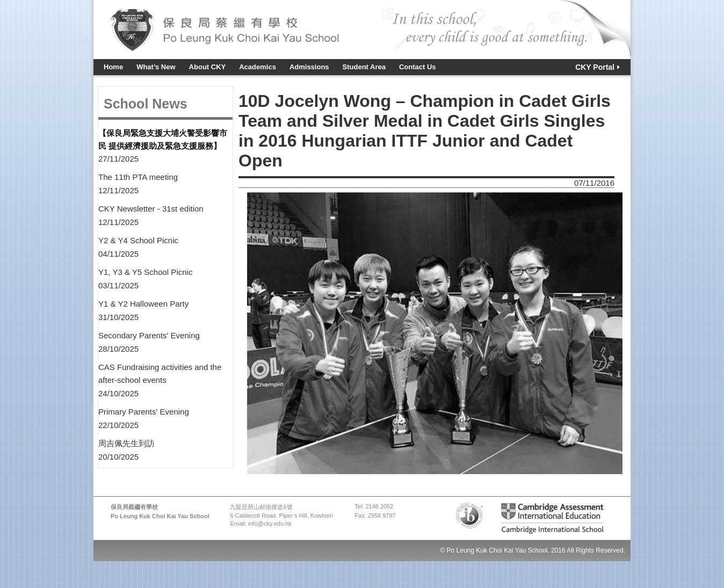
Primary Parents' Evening (144, 412)
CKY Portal (595, 67)
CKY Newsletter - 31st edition (151, 209)
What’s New (156, 67)
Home (113, 67)
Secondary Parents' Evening (149, 335)
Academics (258, 67)
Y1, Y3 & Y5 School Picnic (145, 272)
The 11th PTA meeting (138, 177)
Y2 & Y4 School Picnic (138, 240)
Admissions (309, 67)
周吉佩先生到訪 (126, 443)
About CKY (208, 67)
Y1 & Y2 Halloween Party (143, 304)
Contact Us (418, 67)
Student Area (364, 67)
